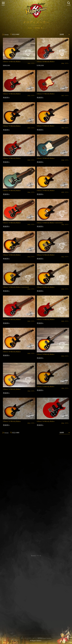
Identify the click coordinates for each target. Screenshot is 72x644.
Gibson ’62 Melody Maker (46, 255)
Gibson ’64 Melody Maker (12, 255)
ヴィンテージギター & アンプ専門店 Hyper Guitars (36, 638)
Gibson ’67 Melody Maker (46, 94)
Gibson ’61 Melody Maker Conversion (50, 223)
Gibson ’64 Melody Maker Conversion (16, 287)
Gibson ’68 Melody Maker (46, 158)
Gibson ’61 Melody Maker (12, 61)
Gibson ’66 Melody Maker (46, 61)
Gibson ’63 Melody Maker (12, 389)
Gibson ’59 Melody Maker (12, 126)
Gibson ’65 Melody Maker (12, 94)
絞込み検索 (16, 34)
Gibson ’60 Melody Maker (46, 287)
